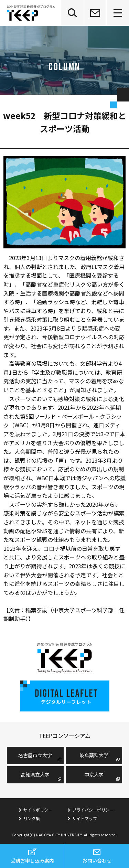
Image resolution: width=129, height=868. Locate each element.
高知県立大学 (35, 774)
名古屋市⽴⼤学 (35, 755)
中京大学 (94, 774)
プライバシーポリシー (93, 810)
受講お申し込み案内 (32, 860)
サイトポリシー (38, 810)
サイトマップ (85, 818)
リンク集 (32, 818)
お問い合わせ (97, 860)
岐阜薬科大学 (94, 755)
